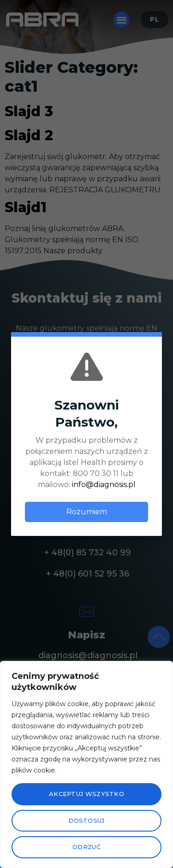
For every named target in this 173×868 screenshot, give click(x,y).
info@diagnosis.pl (104, 485)
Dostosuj (86, 820)
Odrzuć (86, 847)
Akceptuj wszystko (86, 794)
